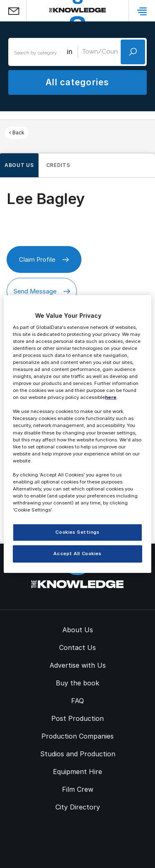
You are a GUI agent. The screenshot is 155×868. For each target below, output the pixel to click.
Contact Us (77, 647)
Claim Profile (44, 259)
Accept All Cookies (77, 554)
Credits (58, 165)
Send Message (42, 291)
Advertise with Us (78, 665)
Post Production (77, 718)
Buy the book (77, 683)
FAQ (77, 701)
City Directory (78, 807)
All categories (77, 82)
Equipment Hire (77, 772)
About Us (78, 630)
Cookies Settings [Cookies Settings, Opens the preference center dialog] (77, 532)
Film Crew (78, 789)
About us (19, 165)
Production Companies (77, 736)
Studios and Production (78, 754)
